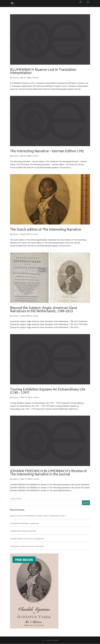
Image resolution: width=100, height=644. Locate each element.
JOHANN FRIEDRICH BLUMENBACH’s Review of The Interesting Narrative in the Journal (48, 473)
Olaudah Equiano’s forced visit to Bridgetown (27, 539)
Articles (36, 78)
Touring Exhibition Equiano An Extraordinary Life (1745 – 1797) (48, 391)
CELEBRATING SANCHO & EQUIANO (23, 531)
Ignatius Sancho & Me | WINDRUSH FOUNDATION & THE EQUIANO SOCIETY (38, 516)
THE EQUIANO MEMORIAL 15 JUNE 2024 (24, 524)
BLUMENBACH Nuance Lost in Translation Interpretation (43, 72)
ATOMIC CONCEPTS (52, 640)
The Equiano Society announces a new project (27, 547)
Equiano (16, 78)
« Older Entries (16, 499)
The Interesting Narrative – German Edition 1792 (47, 151)
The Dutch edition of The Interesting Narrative (46, 230)
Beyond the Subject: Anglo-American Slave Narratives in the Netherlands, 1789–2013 (44, 310)
